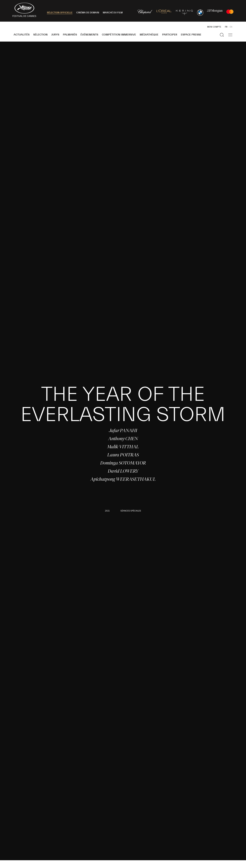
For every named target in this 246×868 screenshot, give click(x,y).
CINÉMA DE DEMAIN (88, 13)
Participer (170, 35)
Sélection (40, 35)
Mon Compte (214, 27)
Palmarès (70, 35)
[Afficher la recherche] (222, 35)
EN (231, 27)
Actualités (22, 35)
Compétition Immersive (119, 35)
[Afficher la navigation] (230, 35)
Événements (89, 35)
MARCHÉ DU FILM (113, 13)
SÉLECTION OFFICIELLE (60, 13)
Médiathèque (149, 35)
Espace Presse (191, 35)
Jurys (55, 35)
